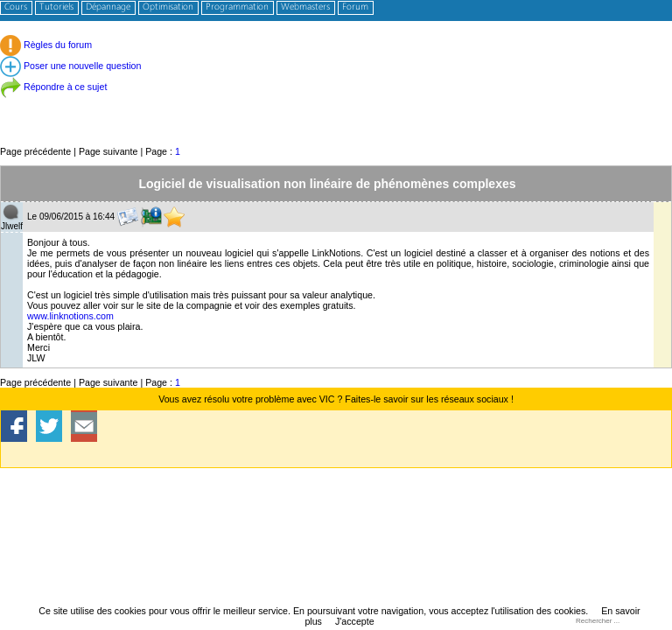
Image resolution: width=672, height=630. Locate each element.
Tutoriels (56, 7)
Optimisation (168, 7)
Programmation (237, 7)
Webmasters (305, 7)
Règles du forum (46, 45)
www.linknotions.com (70, 316)
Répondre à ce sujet (53, 87)
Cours (16, 7)
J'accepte (355, 621)
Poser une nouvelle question (70, 66)
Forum (355, 7)
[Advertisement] (336, 105)
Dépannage (108, 7)
